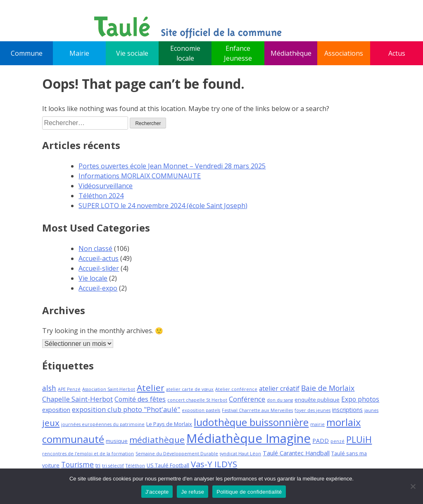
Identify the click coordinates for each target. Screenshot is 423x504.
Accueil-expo (98, 288)
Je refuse (192, 492)
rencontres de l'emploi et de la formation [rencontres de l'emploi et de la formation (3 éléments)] (88, 454)
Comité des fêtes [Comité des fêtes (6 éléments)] (140, 399)
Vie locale (93, 278)
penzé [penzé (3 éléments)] (337, 441)
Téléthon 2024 (101, 196)
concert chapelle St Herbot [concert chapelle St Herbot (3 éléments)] (197, 400)
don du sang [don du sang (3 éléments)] (280, 400)
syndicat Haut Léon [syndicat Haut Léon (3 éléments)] (240, 454)
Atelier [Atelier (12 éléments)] (151, 388)
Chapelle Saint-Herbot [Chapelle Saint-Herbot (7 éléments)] (77, 399)
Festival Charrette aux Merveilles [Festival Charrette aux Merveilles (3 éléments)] (257, 410)
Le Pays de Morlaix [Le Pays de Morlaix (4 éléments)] (169, 424)
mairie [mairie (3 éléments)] (317, 424)
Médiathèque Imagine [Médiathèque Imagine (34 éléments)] (248, 438)
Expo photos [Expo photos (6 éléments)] (360, 399)
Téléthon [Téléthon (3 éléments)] (135, 466)
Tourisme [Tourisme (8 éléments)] (77, 464)
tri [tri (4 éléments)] (98, 465)
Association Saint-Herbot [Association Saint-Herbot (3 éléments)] (109, 389)
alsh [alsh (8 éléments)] (49, 388)
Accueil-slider (99, 268)
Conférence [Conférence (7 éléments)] (247, 399)
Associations (344, 53)
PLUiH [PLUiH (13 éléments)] (359, 439)
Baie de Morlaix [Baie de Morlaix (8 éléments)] (328, 388)
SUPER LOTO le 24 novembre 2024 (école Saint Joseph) (163, 206)
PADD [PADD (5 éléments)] (321, 441)
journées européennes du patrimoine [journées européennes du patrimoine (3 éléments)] (103, 424)
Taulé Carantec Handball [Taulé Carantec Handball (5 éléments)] (296, 453)
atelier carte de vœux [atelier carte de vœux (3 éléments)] (190, 389)
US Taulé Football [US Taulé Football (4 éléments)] (168, 465)
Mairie (79, 53)
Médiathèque (291, 53)
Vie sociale (132, 53)
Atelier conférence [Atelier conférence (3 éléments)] (236, 389)
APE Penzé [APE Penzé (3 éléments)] (69, 389)
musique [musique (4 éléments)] (117, 441)
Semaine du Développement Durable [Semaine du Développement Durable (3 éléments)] (177, 454)
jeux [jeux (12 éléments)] (51, 423)
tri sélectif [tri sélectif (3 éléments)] (113, 466)
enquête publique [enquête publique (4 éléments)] (317, 400)
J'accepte (157, 492)
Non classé (95, 248)
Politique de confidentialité (249, 492)
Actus (397, 53)
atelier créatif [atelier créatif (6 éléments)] (279, 388)
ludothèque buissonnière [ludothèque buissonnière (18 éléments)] (251, 422)
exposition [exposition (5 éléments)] (56, 410)
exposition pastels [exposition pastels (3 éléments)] (201, 410)
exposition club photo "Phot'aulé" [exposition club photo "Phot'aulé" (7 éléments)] (126, 409)
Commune (27, 53)
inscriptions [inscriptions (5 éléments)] (347, 410)
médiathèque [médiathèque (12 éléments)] (157, 440)
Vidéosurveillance (106, 186)
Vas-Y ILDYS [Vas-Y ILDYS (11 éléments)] (214, 464)
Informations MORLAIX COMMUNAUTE (140, 176)
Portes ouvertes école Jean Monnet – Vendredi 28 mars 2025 (172, 166)
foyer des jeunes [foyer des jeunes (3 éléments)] (312, 410)
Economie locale (185, 53)
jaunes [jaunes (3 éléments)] (371, 410)
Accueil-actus (99, 258)
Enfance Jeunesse (238, 53)
